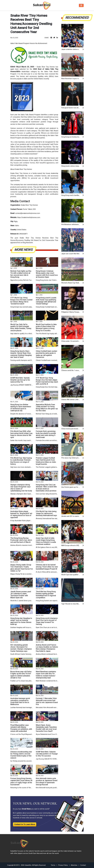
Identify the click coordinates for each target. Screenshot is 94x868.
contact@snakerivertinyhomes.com (28, 213)
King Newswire (28, 243)
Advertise (74, 865)
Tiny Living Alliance (40, 189)
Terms (53, 865)
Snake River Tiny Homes (43, 147)
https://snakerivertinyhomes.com (29, 217)
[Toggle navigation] (81, 5)
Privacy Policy (63, 865)
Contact (83, 865)
